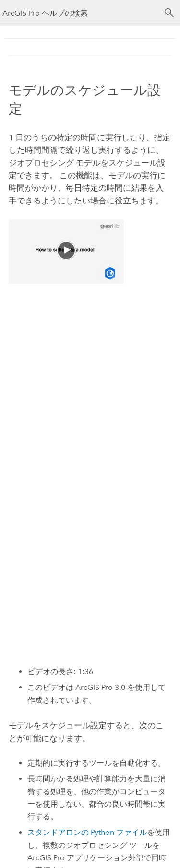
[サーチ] (169, 13)
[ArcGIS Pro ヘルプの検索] (80, 13)
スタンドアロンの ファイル (87, 832)
